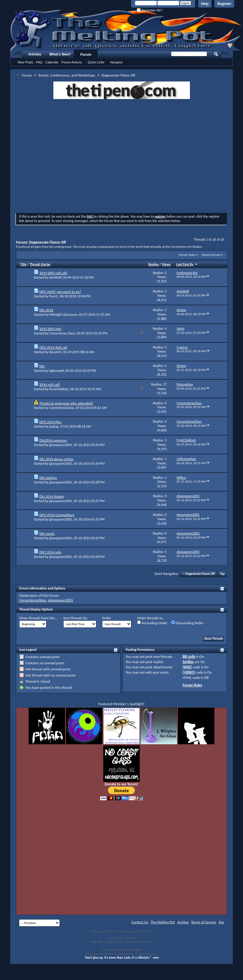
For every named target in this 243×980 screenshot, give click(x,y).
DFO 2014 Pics (50, 422)
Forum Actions (71, 62)
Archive (183, 922)
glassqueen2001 (61, 445)
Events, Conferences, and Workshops (67, 75)
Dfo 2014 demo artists (56, 459)
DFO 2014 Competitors (57, 515)
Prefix (106, 618)
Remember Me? (150, 10)
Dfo (42, 366)
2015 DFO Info (50, 329)
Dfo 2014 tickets (52, 496)
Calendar (52, 62)
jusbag (54, 426)
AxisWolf (55, 277)
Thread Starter (40, 264)
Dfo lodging (48, 478)
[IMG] (187, 667)
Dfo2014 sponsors (53, 440)
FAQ (39, 62)
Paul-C (54, 296)
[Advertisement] (71, 157)
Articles (35, 54)
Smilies (188, 662)
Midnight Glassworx (63, 315)
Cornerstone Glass (62, 333)
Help (205, 4)
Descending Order (187, 623)
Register (224, 4)
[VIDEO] (189, 672)
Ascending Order (152, 623)
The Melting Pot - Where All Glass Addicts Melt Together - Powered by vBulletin (127, 30)
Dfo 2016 (46, 310)
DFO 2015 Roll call (53, 347)
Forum (86, 55)
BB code (189, 656)
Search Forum (211, 255)
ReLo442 (55, 352)
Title (23, 264)
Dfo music (47, 534)
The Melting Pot (163, 922)
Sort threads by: (76, 618)
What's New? (60, 54)
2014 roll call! (50, 385)
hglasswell (57, 371)
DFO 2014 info (50, 552)
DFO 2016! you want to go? (60, 292)
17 (165, 384)
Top (222, 574)
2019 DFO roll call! (54, 273)
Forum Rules (192, 685)
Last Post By (187, 264)
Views (166, 264)
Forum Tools (187, 255)
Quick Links (96, 62)
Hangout (116, 62)
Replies (154, 264)
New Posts (26, 62)
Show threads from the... (38, 618)
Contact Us (140, 922)
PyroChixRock (59, 389)
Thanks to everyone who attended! (66, 403)
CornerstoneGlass (62, 408)
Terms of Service (204, 922)
